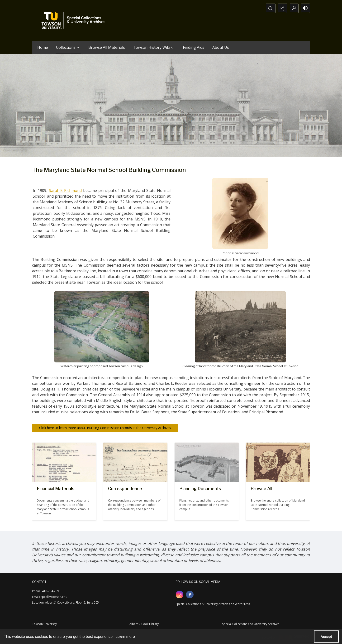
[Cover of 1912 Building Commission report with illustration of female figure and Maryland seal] (278, 501)
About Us (221, 47)
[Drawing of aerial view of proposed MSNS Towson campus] (207, 501)
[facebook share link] (190, 595)
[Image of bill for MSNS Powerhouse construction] (64, 501)
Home (43, 47)
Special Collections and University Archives (251, 624)
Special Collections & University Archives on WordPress (213, 604)
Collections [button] (68, 47)
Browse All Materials (107, 47)
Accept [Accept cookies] (326, 637)
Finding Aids (194, 47)
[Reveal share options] (281, 8)
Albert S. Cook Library (144, 624)
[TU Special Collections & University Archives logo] (75, 20)
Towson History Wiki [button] (154, 47)
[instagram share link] (180, 595)
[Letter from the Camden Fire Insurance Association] (135, 501)
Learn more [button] (125, 637)
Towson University (44, 624)
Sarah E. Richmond (65, 190)
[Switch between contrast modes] (305, 8)
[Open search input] (270, 8)
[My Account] (293, 8)
